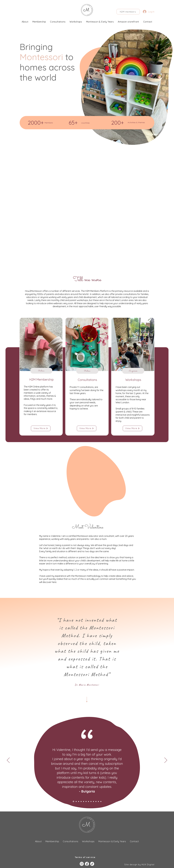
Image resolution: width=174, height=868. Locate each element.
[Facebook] (87, 864)
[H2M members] (128, 12)
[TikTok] (92, 864)
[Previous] (8, 760)
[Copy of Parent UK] (101, 801)
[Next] (166, 760)
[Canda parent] (79, 801)
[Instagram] (82, 864)
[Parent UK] (98, 801)
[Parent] (89, 801)
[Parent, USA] (93, 801)
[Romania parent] (84, 801)
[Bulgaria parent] (73, 802)
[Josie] (81, 801)
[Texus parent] (76, 801)
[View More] (41, 428)
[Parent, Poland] (91, 801)
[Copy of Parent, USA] (96, 801)
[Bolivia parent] (86, 801)
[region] (41, 376)
